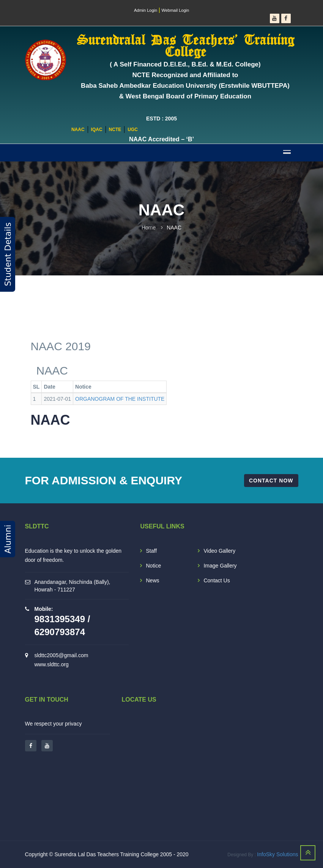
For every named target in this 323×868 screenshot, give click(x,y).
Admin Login (146, 10)
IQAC (97, 130)
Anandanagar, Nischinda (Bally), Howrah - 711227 (72, 586)
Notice (153, 566)
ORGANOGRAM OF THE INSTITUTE (120, 399)
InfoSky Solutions (277, 854)
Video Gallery (219, 551)
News (152, 580)
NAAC (78, 130)
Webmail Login (176, 10)
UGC (133, 130)
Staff (151, 551)
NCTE (115, 130)
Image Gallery (220, 566)
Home (149, 228)
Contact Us (217, 580)
